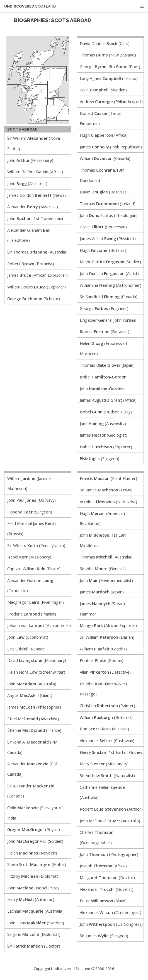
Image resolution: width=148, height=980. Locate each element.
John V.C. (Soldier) (35, 841)
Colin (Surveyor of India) (35, 813)
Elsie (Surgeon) (100, 458)
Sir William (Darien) (107, 637)
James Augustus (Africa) (108, 400)
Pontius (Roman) (102, 660)
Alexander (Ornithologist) (111, 912)
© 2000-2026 (103, 969)
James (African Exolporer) (37, 275)
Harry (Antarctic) (31, 899)
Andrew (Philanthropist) (111, 101)
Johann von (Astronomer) (39, 625)
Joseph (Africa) (103, 866)
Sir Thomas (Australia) (37, 252)
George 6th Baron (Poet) (110, 67)
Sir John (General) (103, 569)
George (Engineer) (104, 308)
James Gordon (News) (37, 195)
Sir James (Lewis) (106, 490)
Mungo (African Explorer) (108, 625)
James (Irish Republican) (111, 147)
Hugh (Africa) (104, 135)
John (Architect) (27, 183)
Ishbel (103, 377)
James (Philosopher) (34, 707)
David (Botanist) (104, 192)
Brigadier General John (108, 320)
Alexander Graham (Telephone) (29, 235)
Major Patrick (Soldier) (110, 262)
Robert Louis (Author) (111, 809)
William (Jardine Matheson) (29, 483)
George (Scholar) (34, 299)
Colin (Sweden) (103, 90)
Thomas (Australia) (106, 557)
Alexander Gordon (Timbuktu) (30, 585)
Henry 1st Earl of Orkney (111, 752)
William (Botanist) (106, 717)
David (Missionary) (37, 660)
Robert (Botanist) (31, 264)
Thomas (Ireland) (108, 203)
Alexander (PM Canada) (32, 769)
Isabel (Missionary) (29, 557)
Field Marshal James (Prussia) (31, 528)
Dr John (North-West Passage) (104, 689)
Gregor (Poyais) (34, 829)
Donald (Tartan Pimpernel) (101, 118)
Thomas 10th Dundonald (102, 175)
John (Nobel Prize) (33, 888)
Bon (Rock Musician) (104, 729)
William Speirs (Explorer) (37, 287)
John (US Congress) (111, 924)
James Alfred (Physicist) (108, 238)
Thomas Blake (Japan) (107, 365)
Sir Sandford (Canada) (109, 297)
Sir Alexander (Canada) (31, 791)
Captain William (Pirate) (34, 569)
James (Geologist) (104, 435)
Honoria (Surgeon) (30, 512)
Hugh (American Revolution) (102, 518)
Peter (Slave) (103, 901)
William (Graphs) (103, 649)
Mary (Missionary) (104, 764)
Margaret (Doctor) (107, 877)
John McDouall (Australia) (110, 821)
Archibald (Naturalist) (108, 501)
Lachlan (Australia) (35, 911)
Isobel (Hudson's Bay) (106, 412)
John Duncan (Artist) (109, 273)
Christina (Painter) (107, 706)
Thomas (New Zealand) (108, 55)
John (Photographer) (109, 854)
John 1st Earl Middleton (103, 540)
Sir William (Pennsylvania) (36, 545)
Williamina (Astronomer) (111, 285)
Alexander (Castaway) (107, 740)
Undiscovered (30, 6)
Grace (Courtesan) (103, 227)
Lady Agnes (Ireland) (109, 78)
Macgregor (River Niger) (36, 602)
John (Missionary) (30, 160)
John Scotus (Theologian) (109, 215)
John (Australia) (32, 684)
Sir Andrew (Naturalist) (107, 775)
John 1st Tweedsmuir (36, 218)
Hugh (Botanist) (104, 250)
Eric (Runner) (26, 649)
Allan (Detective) (105, 672)
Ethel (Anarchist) (33, 719)
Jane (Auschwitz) (103, 423)
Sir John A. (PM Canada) (32, 747)
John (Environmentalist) (106, 580)
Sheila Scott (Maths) (37, 864)
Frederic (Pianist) (32, 614)
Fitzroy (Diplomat (33, 876)
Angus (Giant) (30, 695)
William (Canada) (105, 158)
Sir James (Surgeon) (104, 936)
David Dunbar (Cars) (105, 43)
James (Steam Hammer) (102, 609)
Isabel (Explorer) (106, 447)
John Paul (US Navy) (31, 500)
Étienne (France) (34, 730)
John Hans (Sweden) (36, 923)
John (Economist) (28, 637)
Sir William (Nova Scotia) (34, 143)
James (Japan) (102, 592)
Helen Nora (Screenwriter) (36, 672)
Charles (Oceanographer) (97, 837)
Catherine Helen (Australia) (102, 792)
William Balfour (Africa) (35, 172)
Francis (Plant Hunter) (108, 478)
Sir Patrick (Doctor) (34, 946)
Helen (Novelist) (32, 853)
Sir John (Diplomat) (34, 934)
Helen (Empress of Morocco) (103, 348)
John (102, 389)
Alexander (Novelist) (107, 889)
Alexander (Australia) (33, 207)
